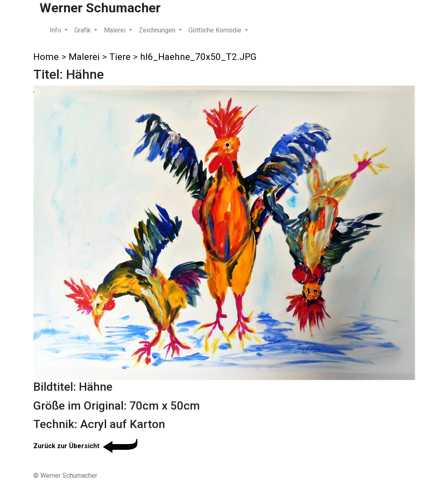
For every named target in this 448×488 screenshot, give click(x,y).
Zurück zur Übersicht (87, 446)
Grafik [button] (83, 30)
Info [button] (56, 30)
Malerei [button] (116, 30)
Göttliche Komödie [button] (216, 30)
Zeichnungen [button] (158, 30)
